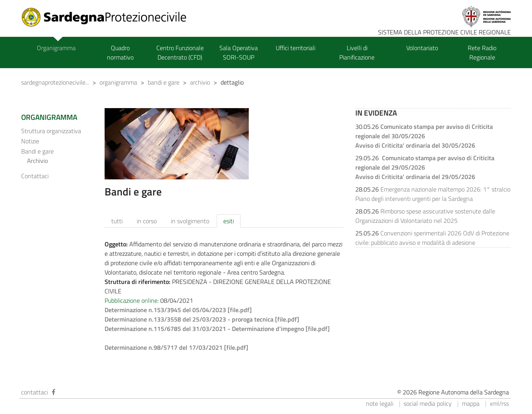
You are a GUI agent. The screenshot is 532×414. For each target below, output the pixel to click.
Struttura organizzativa (51, 131)
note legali (380, 403)
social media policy (428, 403)
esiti (229, 221)
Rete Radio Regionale (482, 52)
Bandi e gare (37, 151)
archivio (200, 82)
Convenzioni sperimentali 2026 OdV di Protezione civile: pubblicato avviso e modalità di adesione (432, 238)
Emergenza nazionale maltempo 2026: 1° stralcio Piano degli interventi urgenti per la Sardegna (433, 194)
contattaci (34, 392)
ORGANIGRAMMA (49, 117)
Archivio (38, 161)
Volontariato (422, 48)
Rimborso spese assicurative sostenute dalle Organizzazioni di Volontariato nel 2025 (425, 216)
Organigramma (56, 48)
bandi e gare (164, 82)
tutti (117, 221)
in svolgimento (190, 221)
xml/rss (499, 403)
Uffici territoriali (296, 48)
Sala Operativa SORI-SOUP (239, 52)
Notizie (30, 141)
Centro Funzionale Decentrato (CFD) (180, 52)
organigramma (118, 82)
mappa (471, 403)
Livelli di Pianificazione (357, 52)
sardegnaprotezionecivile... (55, 82)
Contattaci (35, 176)
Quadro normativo (120, 52)
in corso (147, 221)
